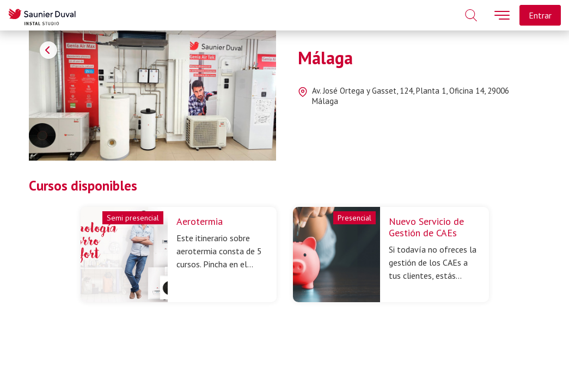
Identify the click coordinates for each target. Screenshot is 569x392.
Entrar (540, 15)
